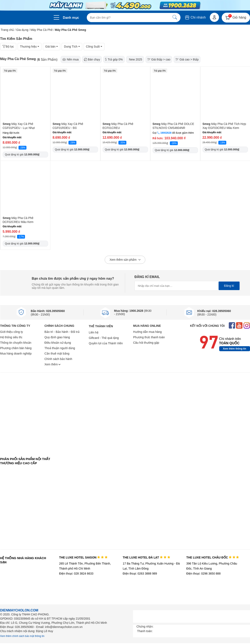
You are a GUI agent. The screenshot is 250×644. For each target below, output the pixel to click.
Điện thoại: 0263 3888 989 (140, 574)
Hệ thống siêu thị (11, 337)
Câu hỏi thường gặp (146, 343)
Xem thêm (53, 364)
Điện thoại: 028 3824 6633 (76, 574)
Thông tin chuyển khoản (16, 343)
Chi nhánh (195, 17)
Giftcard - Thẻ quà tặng (104, 338)
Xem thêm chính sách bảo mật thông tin (22, 636)
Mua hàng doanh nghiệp (16, 353)
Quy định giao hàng (57, 337)
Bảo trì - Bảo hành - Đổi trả (62, 332)
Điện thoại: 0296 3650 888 (203, 574)
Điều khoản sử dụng (58, 343)
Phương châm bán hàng (16, 348)
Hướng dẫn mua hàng (147, 332)
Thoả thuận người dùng (60, 348)
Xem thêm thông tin (235, 349)
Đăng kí (229, 286)
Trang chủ (7, 30)
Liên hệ (94, 332)
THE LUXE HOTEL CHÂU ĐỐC (213, 557)
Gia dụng (22, 30)
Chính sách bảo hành (58, 359)
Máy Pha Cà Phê (42, 30)
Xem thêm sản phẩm (125, 260)
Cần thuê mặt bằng (57, 353)
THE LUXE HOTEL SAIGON (83, 557)
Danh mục (71, 18)
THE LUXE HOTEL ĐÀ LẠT (146, 557)
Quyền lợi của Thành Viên (106, 343)
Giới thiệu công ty (12, 332)
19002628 (166, 133)
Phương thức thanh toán (149, 337)
